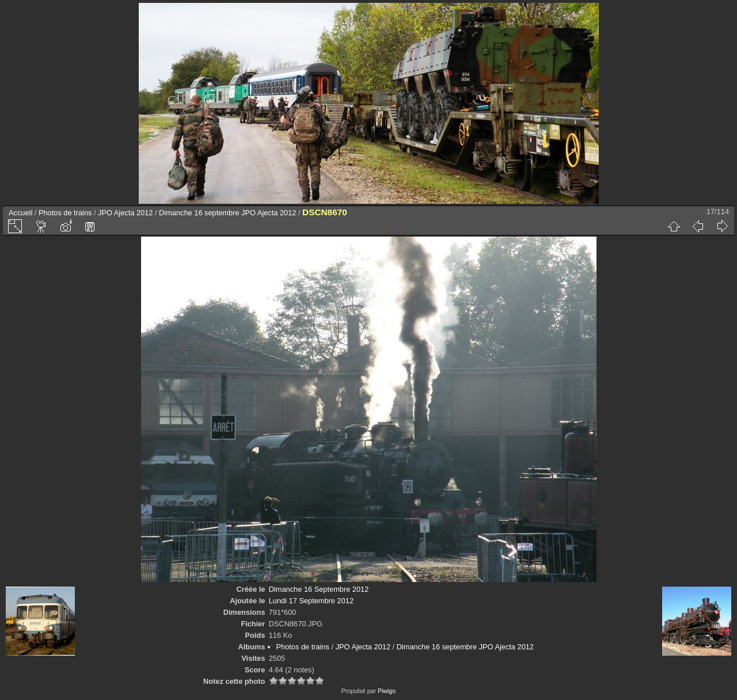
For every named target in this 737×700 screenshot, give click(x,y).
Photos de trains (65, 213)
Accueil (20, 213)
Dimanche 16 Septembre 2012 (319, 589)
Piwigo (387, 691)
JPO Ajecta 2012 (125, 213)
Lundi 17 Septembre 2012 (311, 601)
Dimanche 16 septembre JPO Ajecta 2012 (227, 213)
